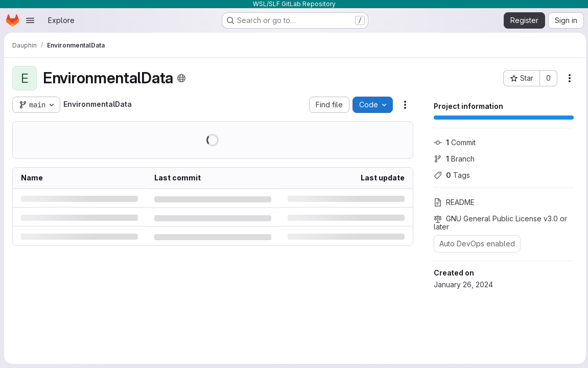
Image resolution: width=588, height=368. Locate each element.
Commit (453, 142)
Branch (452, 159)
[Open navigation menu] (30, 20)
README (452, 202)
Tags (450, 175)
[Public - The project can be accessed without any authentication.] (181, 78)
